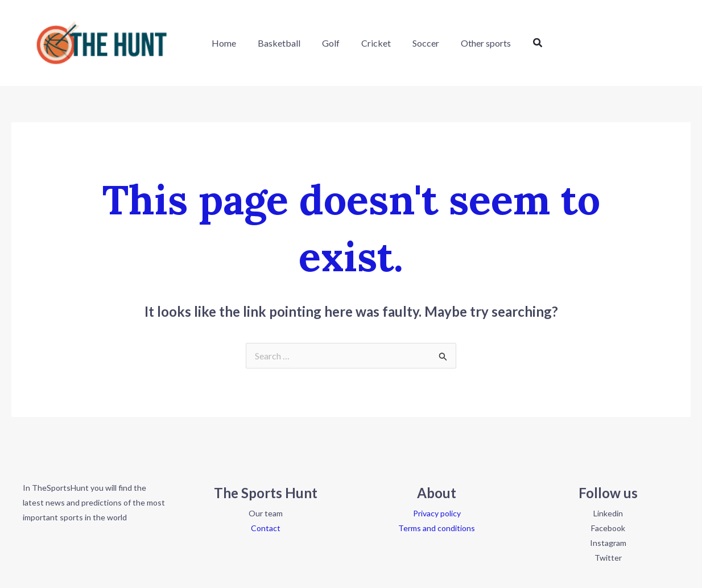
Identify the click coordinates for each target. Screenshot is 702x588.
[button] (518, 43)
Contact (266, 528)
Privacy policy (437, 513)
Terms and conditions (437, 528)
